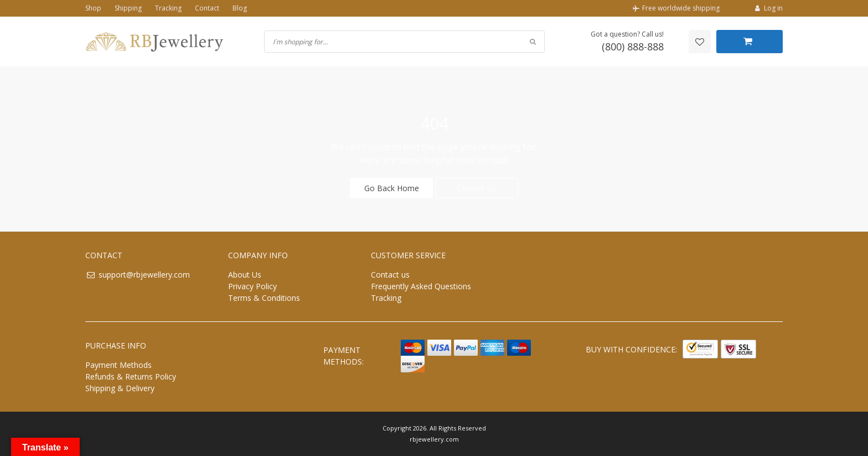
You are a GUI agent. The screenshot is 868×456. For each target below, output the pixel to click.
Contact (207, 8)
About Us (245, 275)
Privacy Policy (252, 286)
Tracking (168, 8)
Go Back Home (392, 188)
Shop (93, 8)
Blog (240, 8)
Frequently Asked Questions (421, 286)
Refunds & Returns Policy (131, 376)
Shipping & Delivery (120, 388)
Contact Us (477, 188)
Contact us (390, 275)
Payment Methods (118, 365)
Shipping (128, 8)
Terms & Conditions (264, 298)
